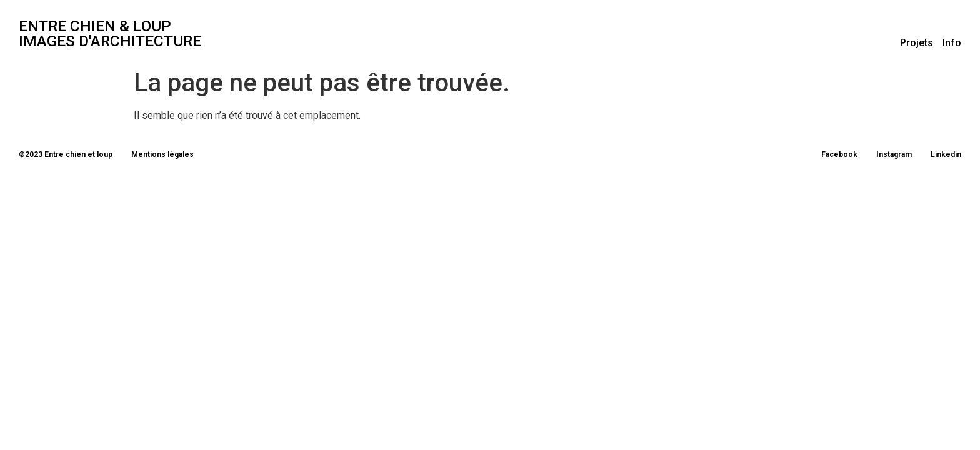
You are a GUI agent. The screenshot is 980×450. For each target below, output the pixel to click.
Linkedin (946, 154)
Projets (917, 43)
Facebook (839, 154)
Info (952, 43)
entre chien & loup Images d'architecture (110, 34)
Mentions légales (162, 154)
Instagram (894, 154)
